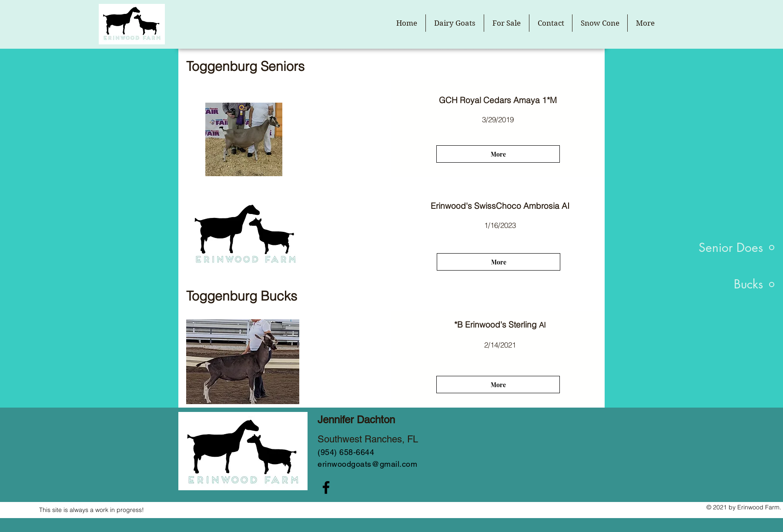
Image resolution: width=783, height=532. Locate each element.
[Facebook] (326, 487)
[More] (498, 154)
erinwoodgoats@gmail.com (367, 464)
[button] (455, 23)
